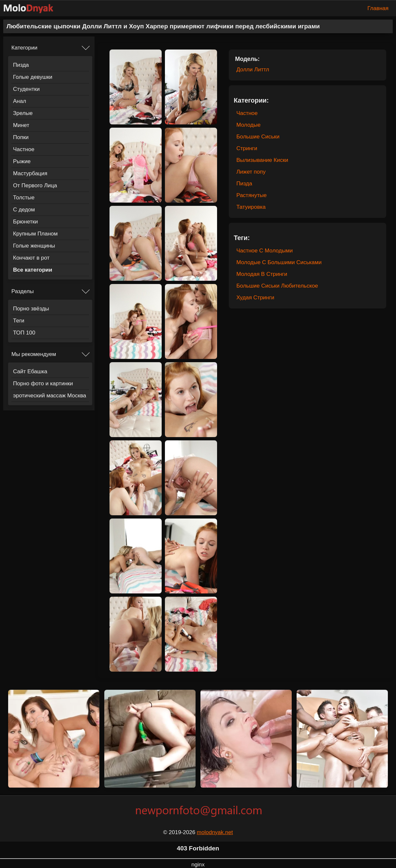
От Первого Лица (35, 185)
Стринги (247, 148)
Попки (21, 137)
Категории (24, 48)
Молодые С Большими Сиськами (279, 262)
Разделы (22, 291)
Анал (20, 101)
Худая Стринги (255, 298)
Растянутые (251, 195)
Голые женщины (34, 246)
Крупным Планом (35, 234)
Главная (378, 8)
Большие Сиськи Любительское (277, 286)
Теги (19, 321)
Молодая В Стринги (262, 274)
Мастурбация (30, 173)
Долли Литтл (253, 70)
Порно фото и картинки (43, 384)
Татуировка (251, 207)
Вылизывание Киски (262, 160)
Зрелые (23, 113)
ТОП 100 (24, 333)
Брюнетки (25, 222)
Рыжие (22, 161)
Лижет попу (251, 172)
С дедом (24, 210)
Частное (24, 149)
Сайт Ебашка (30, 371)
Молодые (248, 125)
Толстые (24, 198)
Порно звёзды (31, 309)
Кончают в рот (31, 258)
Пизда (21, 65)
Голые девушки (33, 77)
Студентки (26, 89)
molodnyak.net (215, 832)
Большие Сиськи (258, 137)
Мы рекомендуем (34, 354)
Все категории (33, 270)
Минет (21, 125)
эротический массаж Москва (50, 396)
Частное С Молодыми (264, 251)
